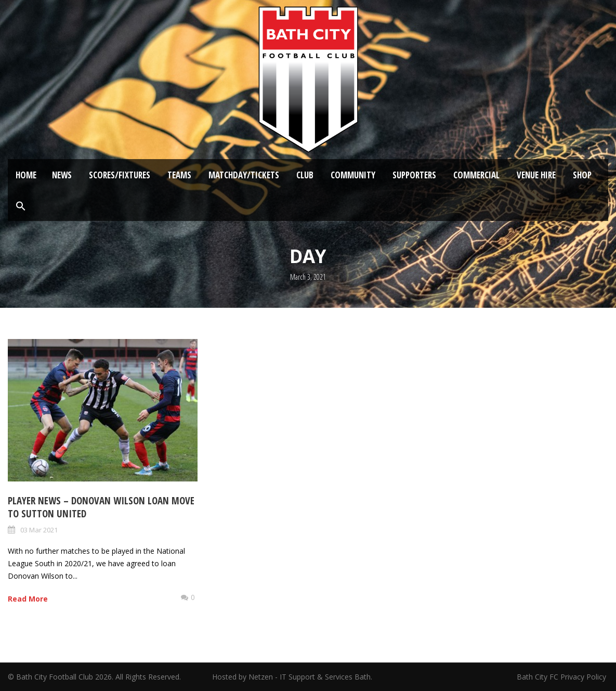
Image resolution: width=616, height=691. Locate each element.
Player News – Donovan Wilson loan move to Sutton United (101, 507)
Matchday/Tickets (244, 175)
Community (353, 175)
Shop (582, 175)
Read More (28, 599)
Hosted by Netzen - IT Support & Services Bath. (292, 677)
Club (305, 175)
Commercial (476, 175)
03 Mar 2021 (39, 530)
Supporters (414, 175)
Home (26, 175)
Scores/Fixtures (120, 175)
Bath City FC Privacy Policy (562, 677)
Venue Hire (536, 175)
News (62, 175)
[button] (21, 206)
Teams (179, 175)
